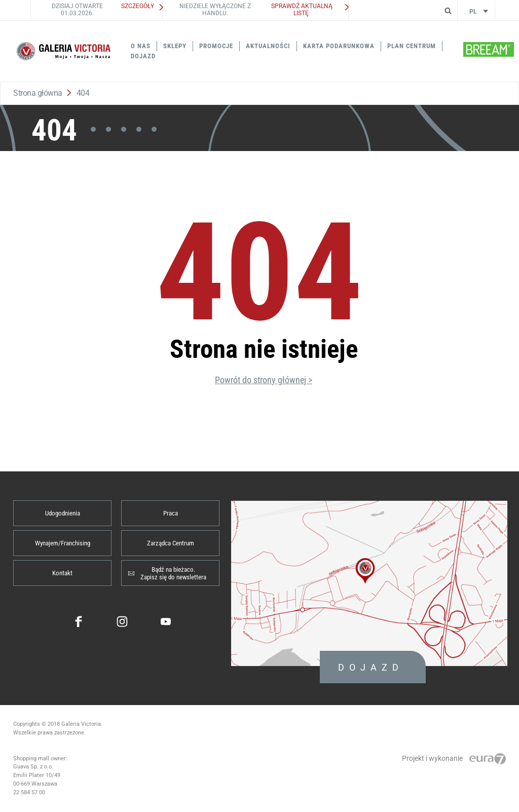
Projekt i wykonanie (454, 758)
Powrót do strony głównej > (264, 380)
